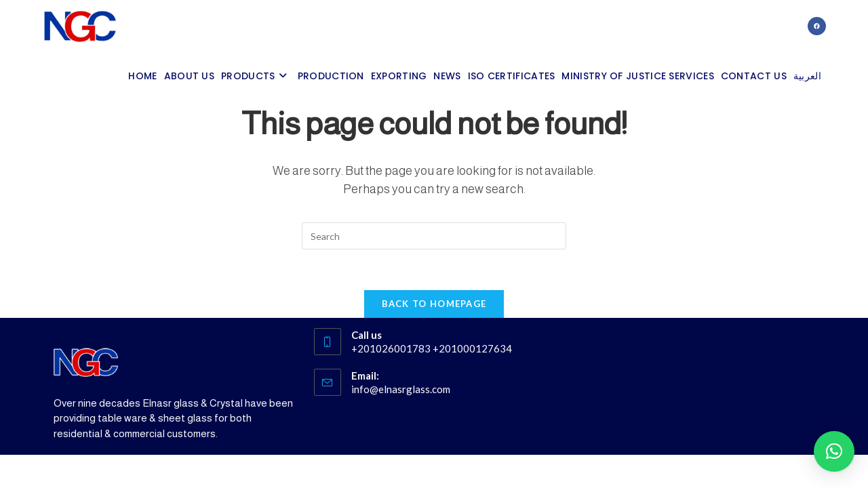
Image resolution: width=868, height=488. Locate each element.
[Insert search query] (434, 236)
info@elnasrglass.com (401, 389)
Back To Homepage (434, 304)
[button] (834, 451)
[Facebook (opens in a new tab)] (817, 26)
